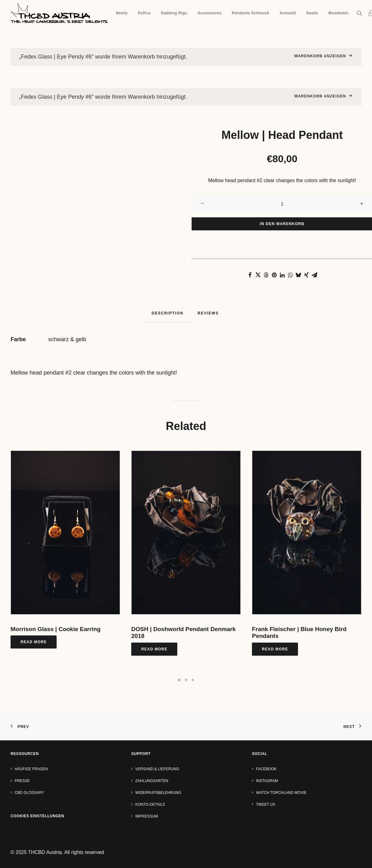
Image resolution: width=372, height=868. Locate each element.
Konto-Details (150, 804)
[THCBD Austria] (59, 13)
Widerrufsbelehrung (158, 793)
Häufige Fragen (31, 769)
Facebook (266, 769)
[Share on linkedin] (282, 275)
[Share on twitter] (258, 275)
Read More (34, 642)
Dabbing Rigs (174, 13)
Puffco (144, 13)
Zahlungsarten (152, 781)
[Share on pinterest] (274, 275)
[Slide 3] (193, 680)
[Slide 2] (186, 680)
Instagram (267, 781)
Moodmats (339, 13)
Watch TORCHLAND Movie (281, 793)
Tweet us (266, 804)
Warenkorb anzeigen (320, 56)
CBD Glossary (29, 793)
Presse (22, 781)
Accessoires (209, 13)
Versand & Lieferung (157, 769)
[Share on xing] (306, 275)
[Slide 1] (179, 680)
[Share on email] (314, 275)
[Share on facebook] (250, 275)
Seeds (312, 13)
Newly (122, 13)
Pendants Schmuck (250, 13)
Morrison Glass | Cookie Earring (56, 629)
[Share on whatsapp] (290, 275)
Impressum (147, 816)
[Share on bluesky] (298, 275)
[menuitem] (122, 13)
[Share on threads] (266, 275)
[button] (361, 13)
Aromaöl (288, 13)
